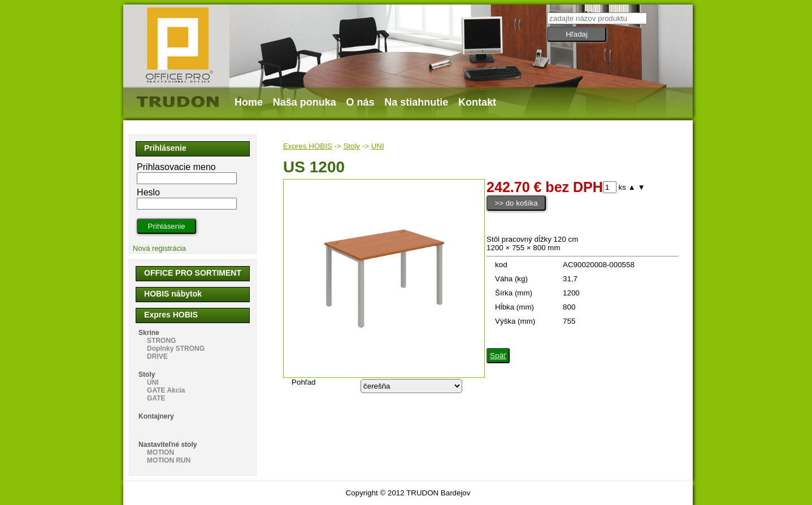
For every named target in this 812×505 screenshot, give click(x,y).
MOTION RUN (169, 460)
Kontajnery (156, 416)
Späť (498, 356)
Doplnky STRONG (176, 349)
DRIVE (157, 356)
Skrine (149, 333)
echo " (411, 386)
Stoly (351, 146)
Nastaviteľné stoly (168, 445)
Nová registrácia (159, 248)
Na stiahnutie (416, 102)
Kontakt (477, 102)
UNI (378, 146)
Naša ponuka (305, 102)
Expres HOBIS (308, 146)
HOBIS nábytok (173, 294)
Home (249, 102)
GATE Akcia (166, 390)
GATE (156, 398)
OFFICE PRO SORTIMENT (193, 273)
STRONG (161, 341)
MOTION (160, 452)
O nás (361, 102)
